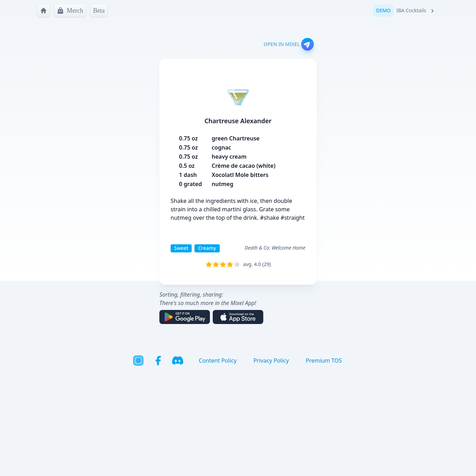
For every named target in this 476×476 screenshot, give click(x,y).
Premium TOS (324, 361)
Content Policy (218, 361)
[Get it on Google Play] (185, 317)
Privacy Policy (271, 361)
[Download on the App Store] (238, 317)
